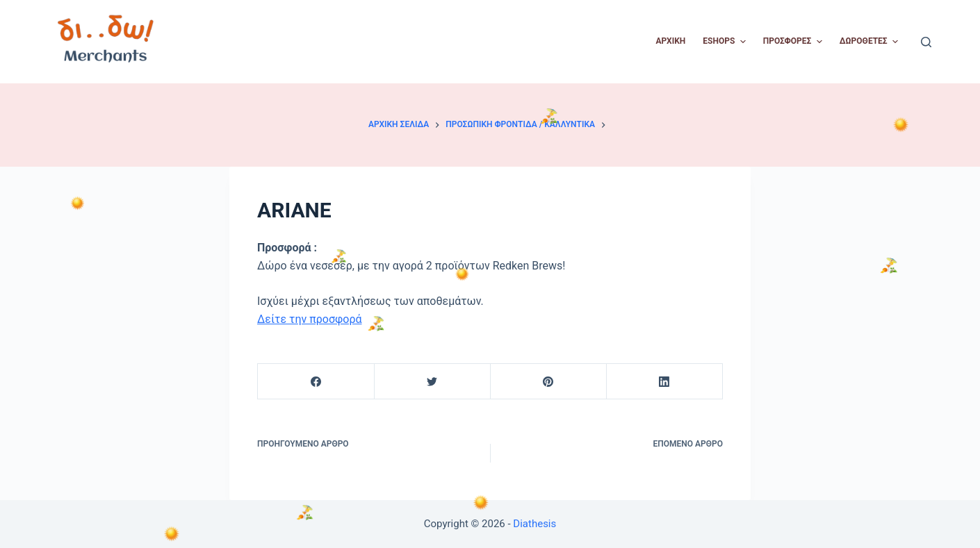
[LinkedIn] (664, 382)
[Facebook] (316, 382)
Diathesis (534, 524)
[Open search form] (926, 42)
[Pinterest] (548, 382)
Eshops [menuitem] (726, 42)
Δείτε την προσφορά (310, 319)
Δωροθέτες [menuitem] (871, 42)
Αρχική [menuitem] (671, 41)
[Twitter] (432, 382)
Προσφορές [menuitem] (794, 42)
